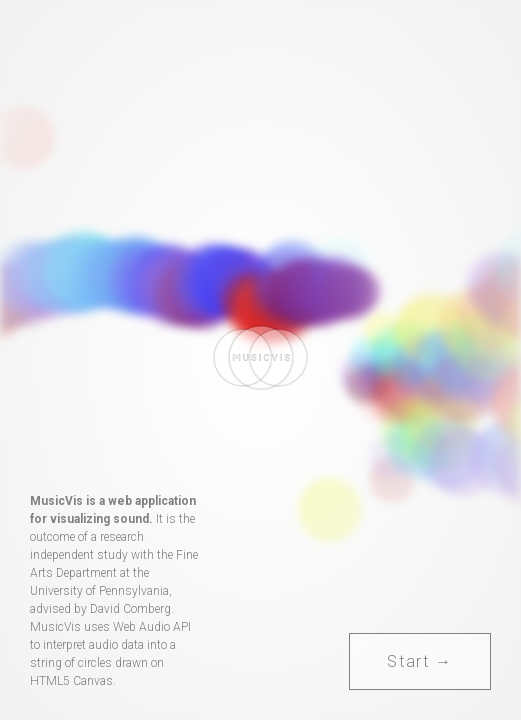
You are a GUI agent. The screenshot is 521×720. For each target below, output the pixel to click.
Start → (419, 661)
